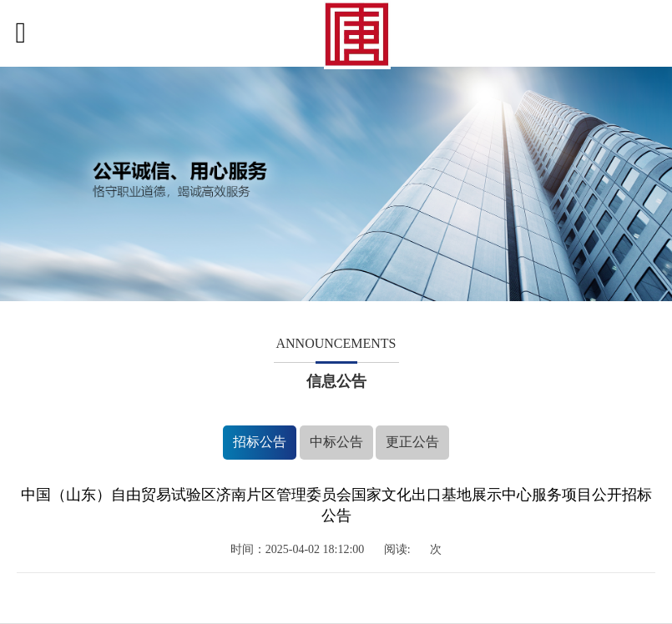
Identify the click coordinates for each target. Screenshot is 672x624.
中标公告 (336, 442)
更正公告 (412, 442)
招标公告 (260, 442)
